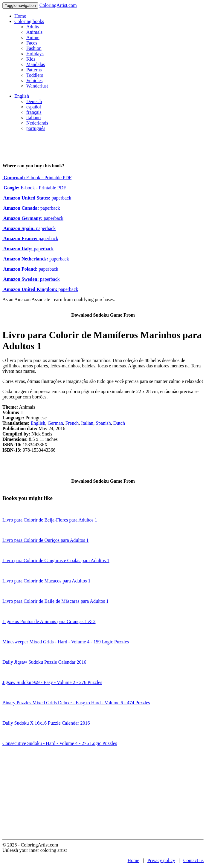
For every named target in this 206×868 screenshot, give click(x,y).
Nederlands (37, 123)
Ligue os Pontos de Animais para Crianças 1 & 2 (49, 621)
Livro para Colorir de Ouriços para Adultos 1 (45, 540)
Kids (31, 59)
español (34, 107)
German (55, 423)
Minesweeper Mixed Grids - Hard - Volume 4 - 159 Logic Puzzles (66, 642)
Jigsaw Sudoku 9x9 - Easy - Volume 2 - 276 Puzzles (52, 682)
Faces (32, 43)
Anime (33, 37)
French (72, 423)
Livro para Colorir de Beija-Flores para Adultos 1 (50, 520)
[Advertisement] (103, 795)
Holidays (35, 54)
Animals (34, 32)
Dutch (119, 423)
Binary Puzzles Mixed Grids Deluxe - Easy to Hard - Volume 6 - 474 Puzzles (76, 703)
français (34, 112)
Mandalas (36, 64)
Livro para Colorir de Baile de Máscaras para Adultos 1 (55, 601)
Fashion (34, 48)
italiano (33, 118)
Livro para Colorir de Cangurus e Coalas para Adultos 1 (56, 560)
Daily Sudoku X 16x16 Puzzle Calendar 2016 (46, 723)
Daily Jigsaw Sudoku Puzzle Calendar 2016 (44, 662)
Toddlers (35, 75)
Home (20, 16)
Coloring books (29, 21)
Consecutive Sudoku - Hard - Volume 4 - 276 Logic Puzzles (60, 743)
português (36, 128)
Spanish (103, 423)
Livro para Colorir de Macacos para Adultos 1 (46, 581)
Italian (87, 423)
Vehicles (34, 80)
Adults (33, 27)
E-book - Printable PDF (37, 178)
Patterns (34, 70)
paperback (37, 198)
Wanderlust (37, 86)
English (22, 96)
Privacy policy (161, 860)
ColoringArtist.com (58, 5)
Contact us (193, 860)
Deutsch (34, 101)
